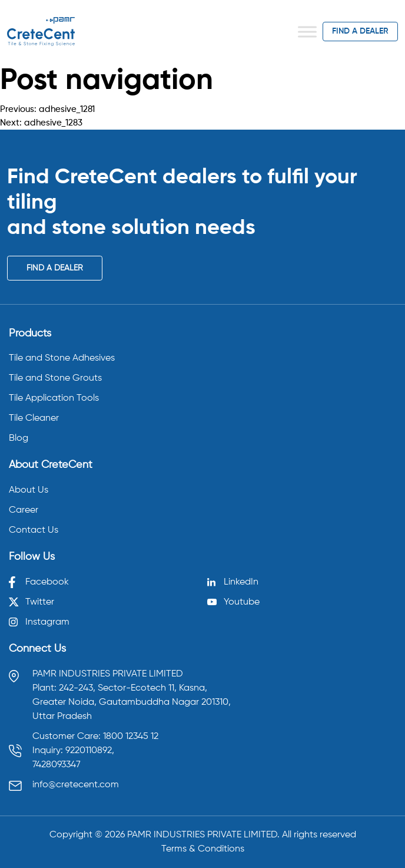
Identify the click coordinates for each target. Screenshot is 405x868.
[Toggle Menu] (307, 32)
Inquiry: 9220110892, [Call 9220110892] (73, 751)
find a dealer (360, 31)
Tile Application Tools (54, 398)
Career (24, 510)
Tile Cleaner (34, 418)
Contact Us (34, 530)
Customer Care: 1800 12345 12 (95, 737)
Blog (19, 438)
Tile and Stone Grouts (55, 378)
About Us (29, 490)
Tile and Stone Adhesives (62, 358)
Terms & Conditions (203, 849)
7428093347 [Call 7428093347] (57, 765)
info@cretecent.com (76, 785)
